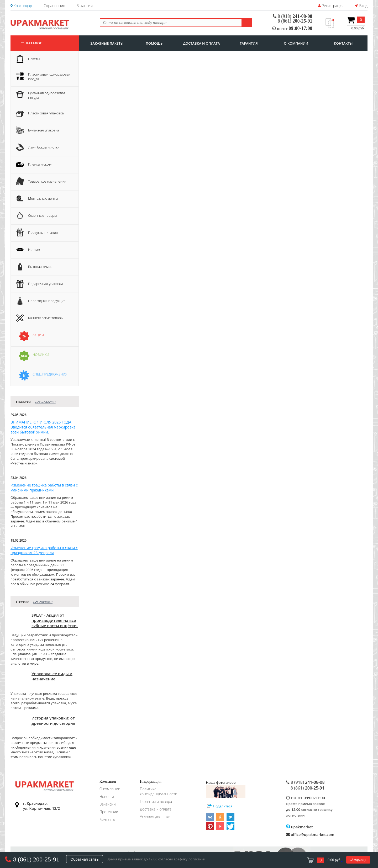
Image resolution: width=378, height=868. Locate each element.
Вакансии (85, 6)
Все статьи (43, 602)
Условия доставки (155, 817)
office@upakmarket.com (310, 835)
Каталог (31, 43)
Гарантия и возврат (157, 801)
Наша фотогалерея (226, 789)
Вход (361, 6)
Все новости (45, 402)
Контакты (107, 819)
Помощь (154, 43)
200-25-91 (295, 21)
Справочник (54, 6)
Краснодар (21, 6)
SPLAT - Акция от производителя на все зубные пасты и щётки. (55, 620)
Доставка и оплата (156, 809)
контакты (343, 43)
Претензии (109, 812)
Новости (107, 796)
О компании (110, 789)
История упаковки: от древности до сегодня (53, 721)
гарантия (249, 43)
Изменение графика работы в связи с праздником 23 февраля (44, 550)
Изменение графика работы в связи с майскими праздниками (44, 488)
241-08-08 (293, 16)
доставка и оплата (201, 43)
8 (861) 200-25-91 (36, 859)
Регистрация (331, 6)
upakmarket (300, 827)
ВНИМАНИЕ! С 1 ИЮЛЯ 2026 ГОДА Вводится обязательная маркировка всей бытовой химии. (43, 427)
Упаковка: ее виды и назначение (52, 676)
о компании (296, 43)
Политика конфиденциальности (159, 791)
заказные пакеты (107, 43)
